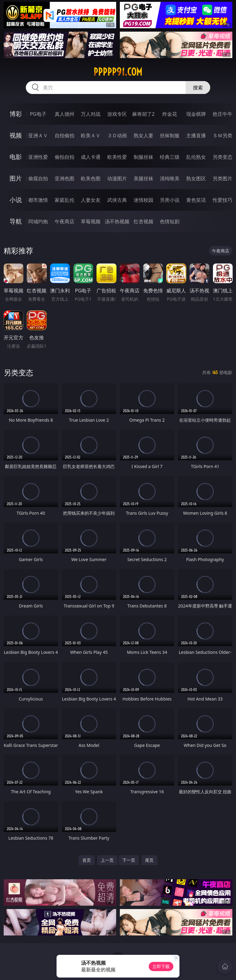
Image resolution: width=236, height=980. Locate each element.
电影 (16, 157)
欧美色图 (91, 178)
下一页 (129, 860)
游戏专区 (117, 114)
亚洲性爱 (38, 157)
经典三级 (170, 157)
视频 (16, 135)
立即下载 (161, 966)
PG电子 (38, 114)
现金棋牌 (196, 114)
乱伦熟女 (196, 157)
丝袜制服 (170, 135)
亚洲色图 (65, 178)
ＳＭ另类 (222, 135)
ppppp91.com (118, 72)
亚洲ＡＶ (38, 135)
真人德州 (65, 114)
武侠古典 (117, 200)
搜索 (198, 88)
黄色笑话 (196, 200)
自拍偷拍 (65, 135)
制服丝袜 (144, 157)
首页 (87, 860)
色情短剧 (170, 221)
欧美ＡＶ (91, 135)
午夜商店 (65, 221)
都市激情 (38, 200)
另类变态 (222, 157)
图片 (16, 178)
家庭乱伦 (65, 200)
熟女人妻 (144, 135)
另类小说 (170, 200)
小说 (16, 200)
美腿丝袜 (144, 178)
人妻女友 (91, 200)
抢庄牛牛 (222, 114)
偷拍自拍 (65, 157)
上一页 (107, 860)
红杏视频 (144, 221)
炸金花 (170, 114)
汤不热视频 (117, 221)
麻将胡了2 (143, 114)
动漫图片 (117, 178)
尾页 (149, 860)
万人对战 (91, 114)
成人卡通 (91, 157)
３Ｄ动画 (117, 135)
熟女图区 (196, 178)
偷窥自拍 (38, 178)
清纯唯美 (170, 178)
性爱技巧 (222, 200)
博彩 (16, 114)
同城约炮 (38, 221)
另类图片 (222, 178)
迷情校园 (144, 200)
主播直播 (196, 135)
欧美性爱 (117, 157)
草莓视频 (91, 221)
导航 (16, 221)
